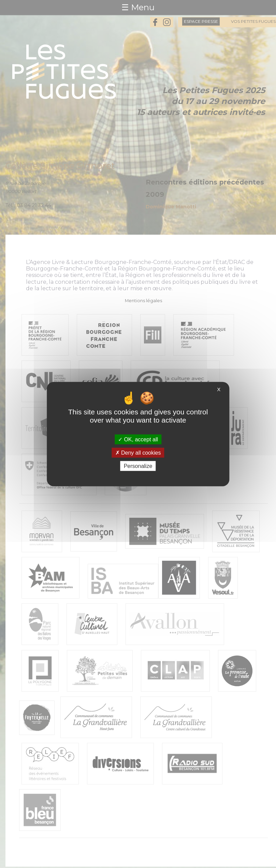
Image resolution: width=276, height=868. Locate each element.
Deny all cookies (138, 452)
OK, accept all (138, 439)
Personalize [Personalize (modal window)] (138, 466)
